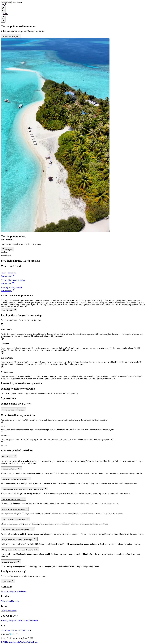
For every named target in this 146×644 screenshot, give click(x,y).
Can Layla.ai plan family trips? (13, 499)
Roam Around (6, 601)
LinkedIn (17, 642)
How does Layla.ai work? (12, 468)
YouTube (23, 642)
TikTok (4, 642)
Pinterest (30, 642)
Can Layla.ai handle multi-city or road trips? (18, 529)
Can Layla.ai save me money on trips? (16, 478)
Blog (12, 591)
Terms (9, 611)
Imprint (14, 611)
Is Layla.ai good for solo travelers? (15, 509)
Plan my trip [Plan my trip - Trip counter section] (7, 249)
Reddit (36, 642)
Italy (7, 620)
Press (25, 591)
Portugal (12, 620)
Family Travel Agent (24, 630)
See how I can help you (11, 36)
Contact (16, 591)
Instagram (10, 642)
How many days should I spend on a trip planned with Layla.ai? (24, 489)
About (8, 591)
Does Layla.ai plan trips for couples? (15, 519)
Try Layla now (8, 581)
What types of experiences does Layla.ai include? (20, 549)
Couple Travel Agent (8, 630)
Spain (3, 620)
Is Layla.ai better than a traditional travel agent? (19, 539)
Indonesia (18, 620)
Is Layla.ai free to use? (11, 561)
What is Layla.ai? (9, 456)
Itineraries (15, 601)
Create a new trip (9, 310)
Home (3, 591)
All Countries (33, 620)
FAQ (21, 591)
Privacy (4, 611)
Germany (25, 620)
